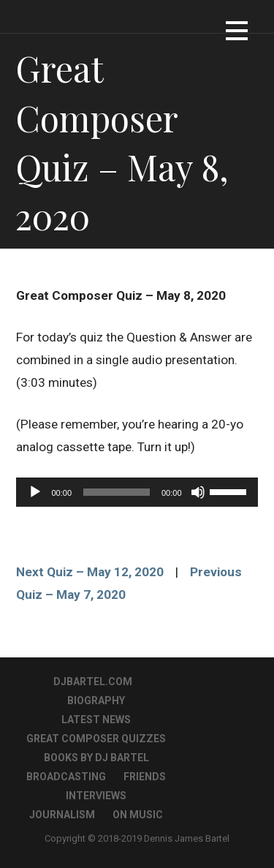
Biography (96, 701)
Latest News (96, 720)
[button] (237, 33)
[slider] (117, 492)
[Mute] (198, 492)
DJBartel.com (93, 682)
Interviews (96, 796)
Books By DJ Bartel (96, 758)
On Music (138, 815)
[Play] (35, 492)
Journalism (62, 815)
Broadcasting (66, 777)
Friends (145, 777)
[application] (137, 492)
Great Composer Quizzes (96, 739)
